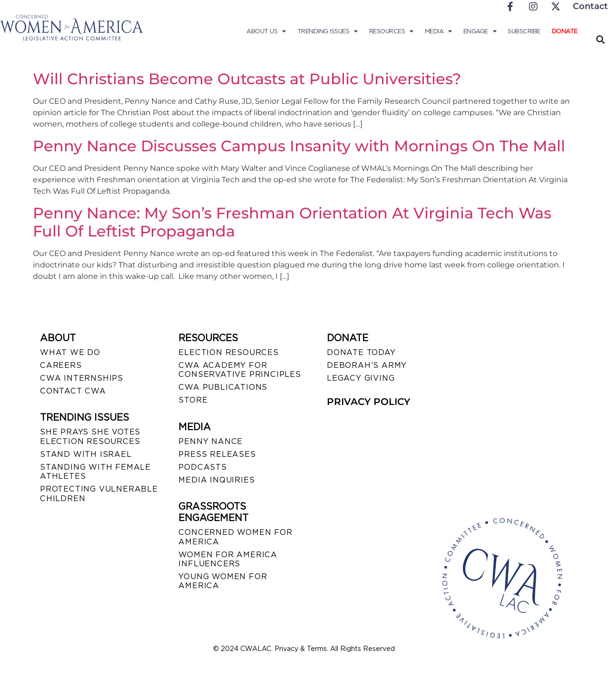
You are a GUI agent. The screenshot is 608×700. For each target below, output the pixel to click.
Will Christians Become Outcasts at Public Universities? (247, 79)
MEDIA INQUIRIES (216, 480)
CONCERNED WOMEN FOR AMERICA (235, 537)
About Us (266, 31)
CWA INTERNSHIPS (82, 378)
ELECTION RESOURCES (228, 352)
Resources (391, 31)
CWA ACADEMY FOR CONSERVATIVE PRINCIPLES (240, 370)
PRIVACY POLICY (368, 402)
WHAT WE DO (70, 352)
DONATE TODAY (361, 352)
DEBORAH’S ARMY (367, 365)
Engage (480, 31)
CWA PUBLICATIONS (223, 387)
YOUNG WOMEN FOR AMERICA (223, 581)
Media (438, 31)
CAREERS (61, 365)
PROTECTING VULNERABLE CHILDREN (99, 493)
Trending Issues (328, 31)
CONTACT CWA (73, 391)
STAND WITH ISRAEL (86, 454)
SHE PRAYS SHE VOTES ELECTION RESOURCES (90, 436)
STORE (193, 400)
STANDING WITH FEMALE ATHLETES (95, 472)
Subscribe (524, 31)
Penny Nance (211, 441)
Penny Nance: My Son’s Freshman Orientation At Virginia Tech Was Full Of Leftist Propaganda (292, 222)
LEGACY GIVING (361, 378)
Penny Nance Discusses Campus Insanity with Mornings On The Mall (299, 146)
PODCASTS (202, 467)
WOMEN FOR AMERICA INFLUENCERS (228, 559)
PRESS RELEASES (217, 454)
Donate (565, 31)
